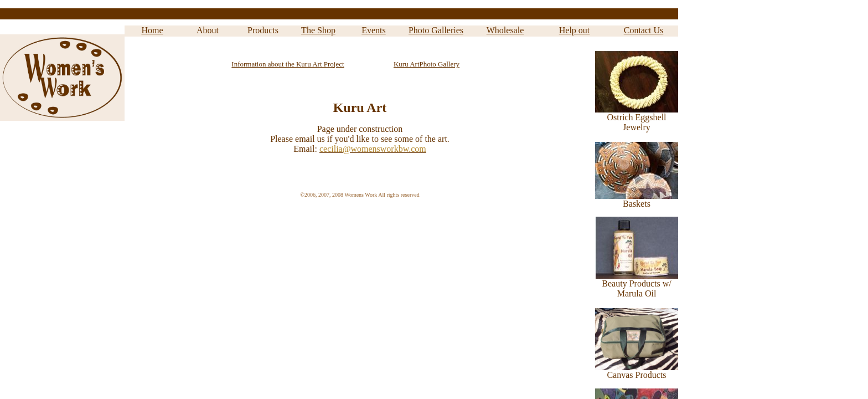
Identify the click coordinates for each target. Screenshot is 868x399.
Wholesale (505, 30)
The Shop (318, 30)
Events (374, 30)
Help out (575, 30)
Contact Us (644, 30)
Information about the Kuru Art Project (288, 64)
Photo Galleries (436, 30)
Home (152, 30)
